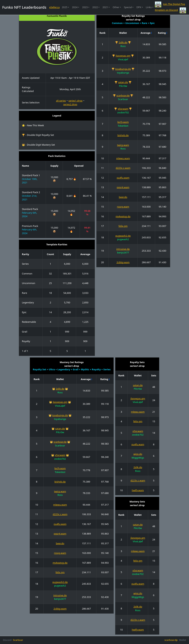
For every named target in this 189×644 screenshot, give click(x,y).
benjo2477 (123, 253)
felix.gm (123, 226)
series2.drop (70, 104)
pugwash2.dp (123, 236)
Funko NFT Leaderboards (24, 7)
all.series (61, 101)
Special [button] (128, 7)
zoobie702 (123, 112)
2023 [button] (85, 7)
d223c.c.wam (123, 168)
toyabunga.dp (123, 69)
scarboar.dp (123, 95)
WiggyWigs (138, 458)
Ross (123, 46)
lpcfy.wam (123, 122)
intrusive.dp (123, 249)
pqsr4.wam (123, 187)
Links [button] (149, 7)
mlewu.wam (123, 158)
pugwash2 (123, 239)
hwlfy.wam (138, 490)
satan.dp (123, 82)
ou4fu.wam (123, 178)
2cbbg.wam (123, 262)
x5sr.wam (123, 109)
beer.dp (123, 197)
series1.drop (75, 101)
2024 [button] (75, 7)
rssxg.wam (123, 207)
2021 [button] (105, 7)
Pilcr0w (123, 86)
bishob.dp (123, 135)
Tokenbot (123, 126)
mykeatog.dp (123, 216)
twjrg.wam (123, 145)
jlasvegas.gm (123, 56)
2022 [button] (95, 7)
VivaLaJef (123, 59)
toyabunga (123, 73)
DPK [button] (139, 7)
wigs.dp (138, 454)
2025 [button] (65, 7)
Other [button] (116, 7)
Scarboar (123, 99)
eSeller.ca (54, 7)
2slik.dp (123, 42)
